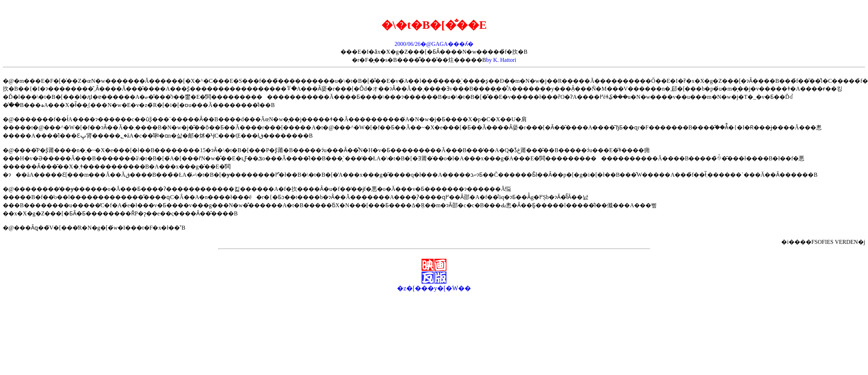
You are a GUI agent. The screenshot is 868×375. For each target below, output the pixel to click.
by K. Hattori (501, 60)
